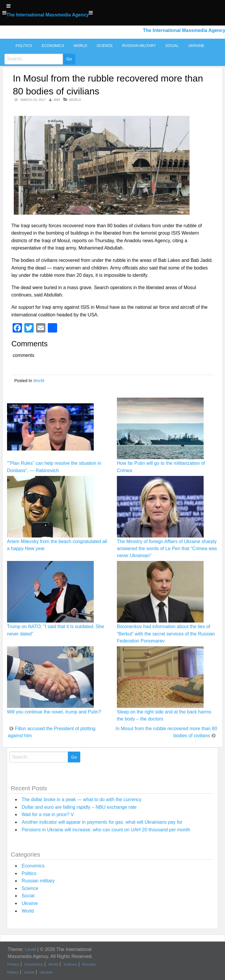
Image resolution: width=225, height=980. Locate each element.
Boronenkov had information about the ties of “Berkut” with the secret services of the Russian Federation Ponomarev (166, 634)
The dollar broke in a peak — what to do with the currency (82, 800)
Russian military (139, 46)
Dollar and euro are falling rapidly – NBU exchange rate (79, 807)
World (80, 46)
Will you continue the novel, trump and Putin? (54, 712)
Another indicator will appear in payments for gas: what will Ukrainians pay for (102, 822)
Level (30, 949)
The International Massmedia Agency (48, 15)
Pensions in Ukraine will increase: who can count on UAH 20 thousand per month (106, 830)
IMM (57, 100)
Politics (24, 46)
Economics (53, 46)
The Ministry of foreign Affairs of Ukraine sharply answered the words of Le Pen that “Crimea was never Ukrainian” (167, 549)
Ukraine (196, 46)
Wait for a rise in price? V (48, 814)
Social (172, 46)
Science (104, 46)
